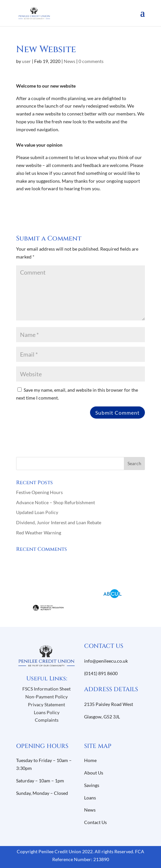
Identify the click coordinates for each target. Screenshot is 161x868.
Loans (90, 798)
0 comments (91, 61)
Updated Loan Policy (37, 512)
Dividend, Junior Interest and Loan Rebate (59, 522)
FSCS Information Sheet (46, 689)
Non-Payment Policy (46, 697)
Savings (92, 785)
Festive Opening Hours (39, 492)
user (26, 61)
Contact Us (95, 822)
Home (90, 760)
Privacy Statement (46, 704)
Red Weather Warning (39, 533)
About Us (94, 773)
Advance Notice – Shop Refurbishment (56, 502)
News (69, 61)
